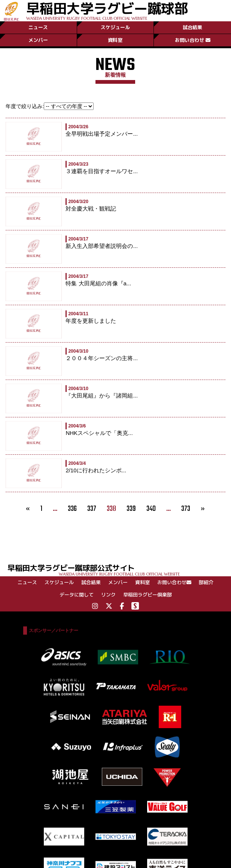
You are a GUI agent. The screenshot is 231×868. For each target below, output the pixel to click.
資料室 (115, 40)
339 (131, 509)
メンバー (38, 40)
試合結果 (192, 27)
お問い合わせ (193, 40)
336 (72, 509)
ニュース (38, 27)
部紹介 (206, 582)
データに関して (77, 595)
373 (186, 509)
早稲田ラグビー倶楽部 (148, 595)
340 (151, 509)
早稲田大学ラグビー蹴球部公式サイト (119, 569)
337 (92, 509)
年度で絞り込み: (25, 106)
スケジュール (115, 27)
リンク (108, 595)
